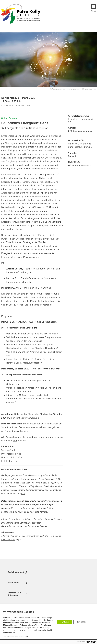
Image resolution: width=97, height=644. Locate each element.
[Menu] (93, 7)
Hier (13, 418)
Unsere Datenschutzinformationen (15, 637)
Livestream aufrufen (81, 165)
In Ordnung (64, 622)
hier (15, 441)
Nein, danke (81, 622)
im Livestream (8, 540)
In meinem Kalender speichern (16, 106)
